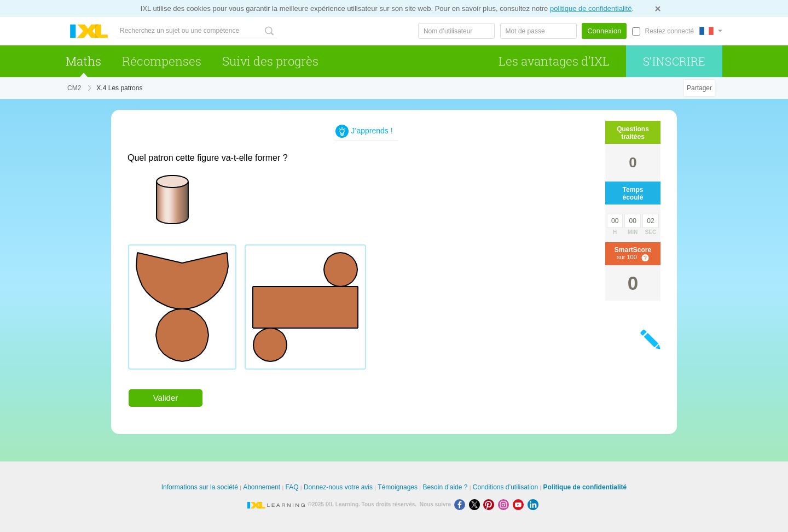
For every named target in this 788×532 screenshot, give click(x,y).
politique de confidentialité (591, 8)
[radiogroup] (335, 311)
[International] (711, 31)
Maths (83, 61)
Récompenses (162, 61)
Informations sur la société (200, 487)
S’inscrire (674, 61)
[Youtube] (520, 504)
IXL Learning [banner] (89, 31)
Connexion (604, 31)
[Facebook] (462, 504)
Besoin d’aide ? (445, 487)
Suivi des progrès (270, 61)
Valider (166, 398)
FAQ (292, 487)
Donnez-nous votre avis (338, 487)
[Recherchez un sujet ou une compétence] (196, 31)
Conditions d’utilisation (505, 487)
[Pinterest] (491, 504)
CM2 (74, 88)
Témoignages (398, 487)
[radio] (182, 307)
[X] (476, 504)
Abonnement (262, 487)
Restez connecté (670, 31)
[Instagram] (505, 504)
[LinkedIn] (534, 504)
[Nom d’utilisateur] (456, 31)
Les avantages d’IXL (554, 61)
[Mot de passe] (538, 31)
